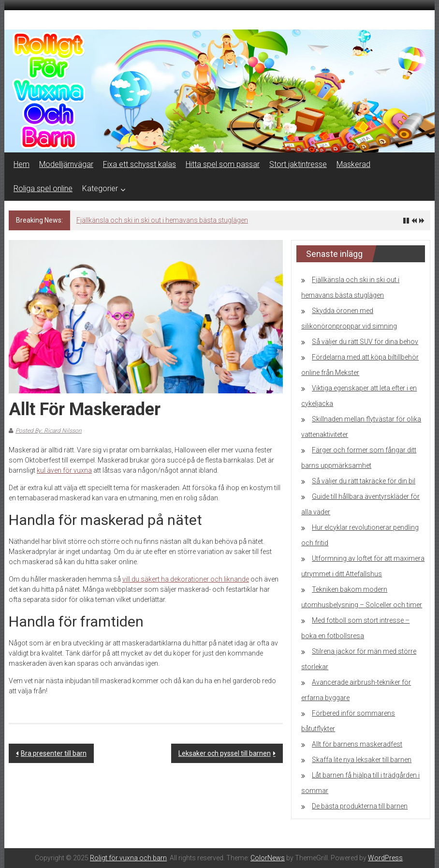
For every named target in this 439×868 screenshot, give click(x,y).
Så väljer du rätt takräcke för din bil (364, 481)
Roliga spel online (43, 188)
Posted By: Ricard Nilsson (49, 431)
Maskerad (353, 164)
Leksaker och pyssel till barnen (225, 753)
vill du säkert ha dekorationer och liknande (186, 579)
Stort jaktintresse (298, 164)
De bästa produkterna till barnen (360, 806)
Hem (22, 164)
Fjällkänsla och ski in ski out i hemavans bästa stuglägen (162, 220)
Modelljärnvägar (66, 164)
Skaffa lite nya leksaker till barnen (362, 760)
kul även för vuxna (64, 470)
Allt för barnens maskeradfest (357, 744)
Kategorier (100, 188)
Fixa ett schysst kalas (139, 164)
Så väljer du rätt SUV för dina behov (365, 342)
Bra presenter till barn (54, 753)
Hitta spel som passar (223, 164)
